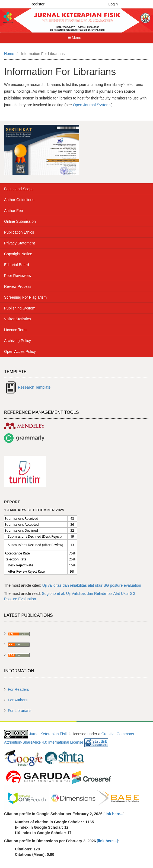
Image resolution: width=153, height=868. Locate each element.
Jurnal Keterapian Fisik (48, 734)
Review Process (18, 286)
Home (9, 54)
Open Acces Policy (20, 351)
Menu (75, 38)
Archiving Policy (17, 341)
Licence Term (15, 330)
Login (113, 4)
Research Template (34, 387)
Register (37, 4)
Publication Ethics (19, 232)
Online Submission (20, 221)
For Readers (18, 689)
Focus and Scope (19, 189)
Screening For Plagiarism (25, 297)
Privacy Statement (20, 243)
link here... (114, 814)
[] (107, 841)
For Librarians (20, 711)
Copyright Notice (18, 254)
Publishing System (20, 308)
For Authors (18, 700)
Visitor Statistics (17, 319)
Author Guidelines (19, 200)
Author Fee (13, 211)
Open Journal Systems (92, 105)
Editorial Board (17, 265)
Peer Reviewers (17, 276)
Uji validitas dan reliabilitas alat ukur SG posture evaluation (92, 585)
